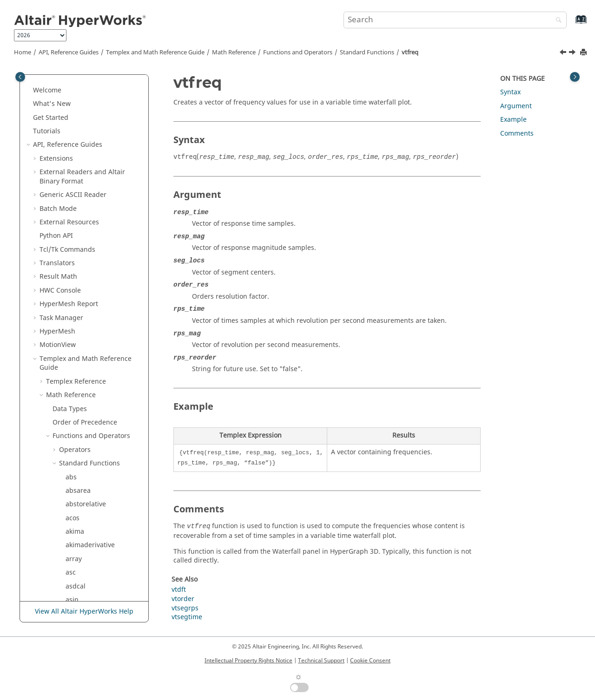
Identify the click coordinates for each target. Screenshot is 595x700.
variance (79, 434)
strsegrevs (82, 147)
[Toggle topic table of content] (575, 77)
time (73, 365)
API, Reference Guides (69, 52)
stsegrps (79, 188)
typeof (75, 420)
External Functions (88, 557)
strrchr (76, 133)
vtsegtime (81, 502)
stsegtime (81, 201)
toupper (78, 406)
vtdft (73, 447)
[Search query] (455, 20)
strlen (75, 120)
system (76, 270)
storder (77, 79)
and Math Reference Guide (155, 52)
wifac (74, 529)
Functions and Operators (298, 52)
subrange (81, 215)
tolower (77, 393)
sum (72, 229)
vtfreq (410, 52)
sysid (73, 256)
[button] (62, 79)
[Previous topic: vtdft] (564, 53)
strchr (75, 92)
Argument (516, 106)
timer (74, 379)
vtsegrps (79, 488)
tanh (73, 297)
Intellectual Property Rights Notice (248, 661)
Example (513, 120)
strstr (74, 174)
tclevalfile (80, 324)
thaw (73, 352)
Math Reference (234, 52)
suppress (80, 243)
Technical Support (321, 661)
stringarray (83, 106)
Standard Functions (367, 52)
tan (71, 284)
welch (75, 515)
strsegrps (80, 160)
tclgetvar (79, 338)
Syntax (510, 92)
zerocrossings (87, 543)
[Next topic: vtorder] (573, 53)
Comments (517, 134)
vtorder (77, 474)
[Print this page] (584, 53)
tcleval (76, 311)
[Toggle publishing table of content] (20, 77)
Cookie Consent (370, 661)
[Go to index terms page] (571, 24)
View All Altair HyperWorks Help (84, 612)
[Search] (556, 21)
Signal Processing (80, 570)
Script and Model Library (78, 584)
